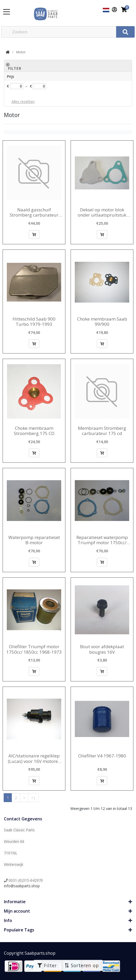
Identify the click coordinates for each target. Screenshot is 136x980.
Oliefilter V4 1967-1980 (102, 756)
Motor (21, 52)
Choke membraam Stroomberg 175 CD (34, 431)
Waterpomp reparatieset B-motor (34, 540)
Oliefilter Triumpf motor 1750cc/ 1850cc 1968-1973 (34, 649)
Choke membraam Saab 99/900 (102, 322)
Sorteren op (81, 965)
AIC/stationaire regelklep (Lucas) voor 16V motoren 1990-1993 (34, 759)
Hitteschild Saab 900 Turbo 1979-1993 (34, 322)
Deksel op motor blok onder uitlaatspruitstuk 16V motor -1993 (102, 213)
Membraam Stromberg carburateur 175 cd (102, 431)
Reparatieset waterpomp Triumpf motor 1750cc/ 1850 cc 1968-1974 (102, 540)
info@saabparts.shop (22, 886)
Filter (47, 965)
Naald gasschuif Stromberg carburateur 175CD (34, 213)
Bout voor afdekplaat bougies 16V (102, 649)
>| (33, 798)
